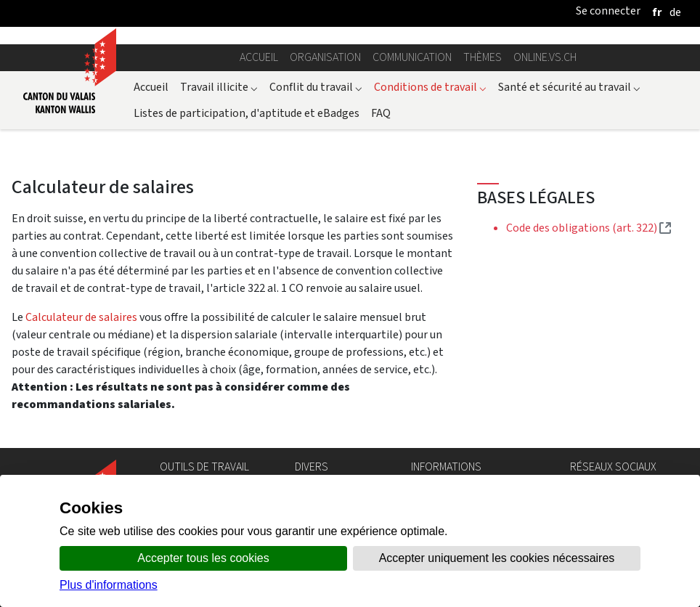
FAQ (381, 113)
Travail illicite (219, 87)
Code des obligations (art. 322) (589, 228)
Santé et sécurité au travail (569, 87)
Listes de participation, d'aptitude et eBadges (247, 113)
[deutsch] (675, 12)
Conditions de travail (430, 87)
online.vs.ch (545, 57)
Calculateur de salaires (81, 317)
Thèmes (483, 57)
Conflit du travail (316, 87)
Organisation (325, 57)
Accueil (259, 57)
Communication (412, 57)
